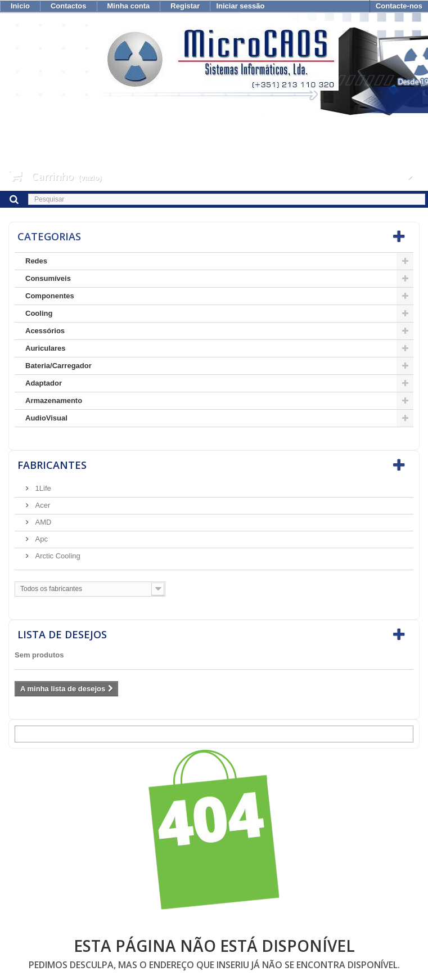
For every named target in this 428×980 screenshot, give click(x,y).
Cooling (39, 313)
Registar (185, 6)
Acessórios (45, 331)
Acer (42, 505)
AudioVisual (46, 418)
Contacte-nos (399, 6)
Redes (36, 261)
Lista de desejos (62, 634)
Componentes (50, 296)
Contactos (69, 6)
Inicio (20, 6)
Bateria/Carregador (58, 366)
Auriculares (46, 348)
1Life (42, 488)
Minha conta (129, 6)
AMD (42, 522)
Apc (40, 539)
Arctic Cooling (57, 556)
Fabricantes (52, 465)
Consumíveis (48, 278)
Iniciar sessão (240, 6)
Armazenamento (54, 400)
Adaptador (44, 383)
